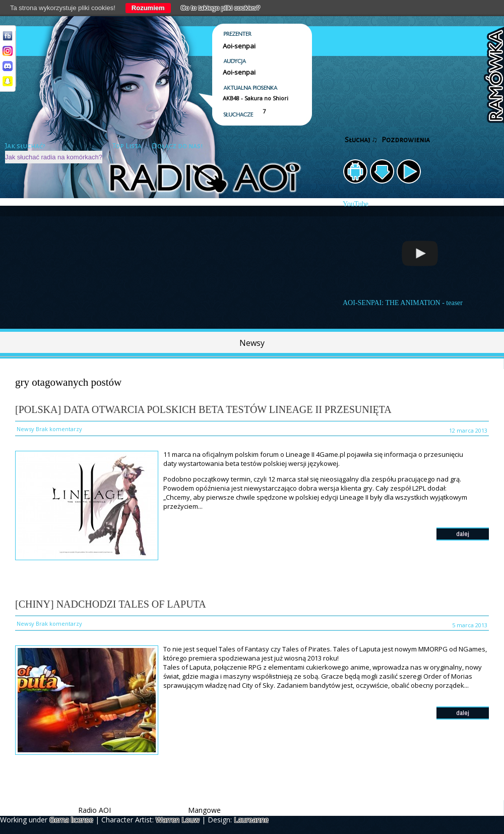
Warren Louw (178, 820)
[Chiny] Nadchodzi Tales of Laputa (111, 604)
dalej (463, 534)
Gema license (71, 820)
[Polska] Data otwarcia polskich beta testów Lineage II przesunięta (203, 409)
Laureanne (251, 820)
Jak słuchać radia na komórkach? (54, 157)
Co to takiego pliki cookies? (221, 8)
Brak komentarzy (59, 429)
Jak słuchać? (25, 146)
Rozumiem (148, 8)
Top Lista (127, 146)
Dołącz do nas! (177, 146)
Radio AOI (94, 810)
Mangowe (204, 810)
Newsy (252, 343)
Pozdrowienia (406, 140)
